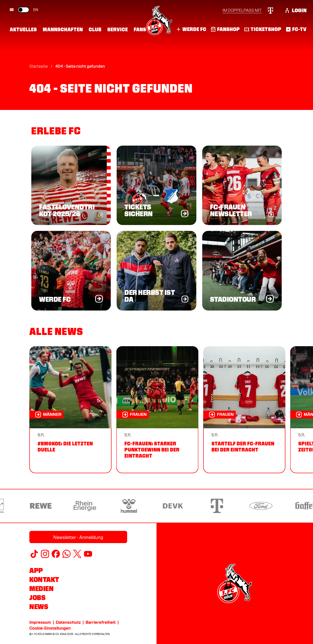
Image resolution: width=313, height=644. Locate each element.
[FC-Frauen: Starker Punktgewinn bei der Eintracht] (157, 410)
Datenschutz (68, 622)
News (39, 607)
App (36, 570)
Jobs (37, 598)
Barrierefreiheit (101, 622)
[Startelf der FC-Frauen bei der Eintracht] (244, 410)
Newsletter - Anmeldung (78, 537)
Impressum (40, 622)
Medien (41, 589)
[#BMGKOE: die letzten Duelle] (70, 410)
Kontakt (44, 580)
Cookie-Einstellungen (50, 628)
